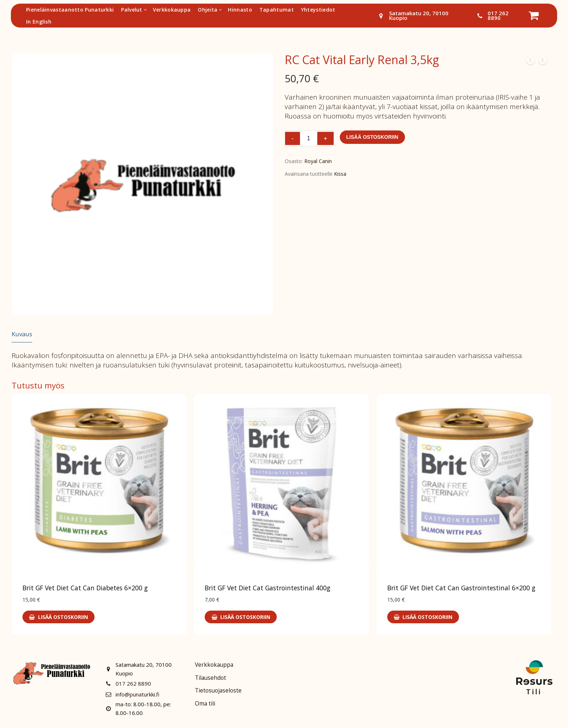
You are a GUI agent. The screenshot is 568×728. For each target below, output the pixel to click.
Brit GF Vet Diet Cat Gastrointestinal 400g (268, 588)
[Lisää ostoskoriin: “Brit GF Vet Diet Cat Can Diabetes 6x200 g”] (59, 617)
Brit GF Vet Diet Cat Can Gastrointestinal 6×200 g (461, 588)
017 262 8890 (491, 16)
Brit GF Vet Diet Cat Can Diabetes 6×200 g (85, 588)
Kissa (340, 174)
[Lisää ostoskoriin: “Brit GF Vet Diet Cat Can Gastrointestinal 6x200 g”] (423, 617)
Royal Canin (318, 161)
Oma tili (205, 704)
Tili (534, 692)
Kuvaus (22, 334)
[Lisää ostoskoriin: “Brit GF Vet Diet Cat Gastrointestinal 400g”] (241, 617)
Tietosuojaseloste (218, 691)
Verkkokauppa (214, 665)
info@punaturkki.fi (131, 694)
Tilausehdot (210, 678)
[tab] (22, 334)
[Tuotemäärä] (309, 138)
